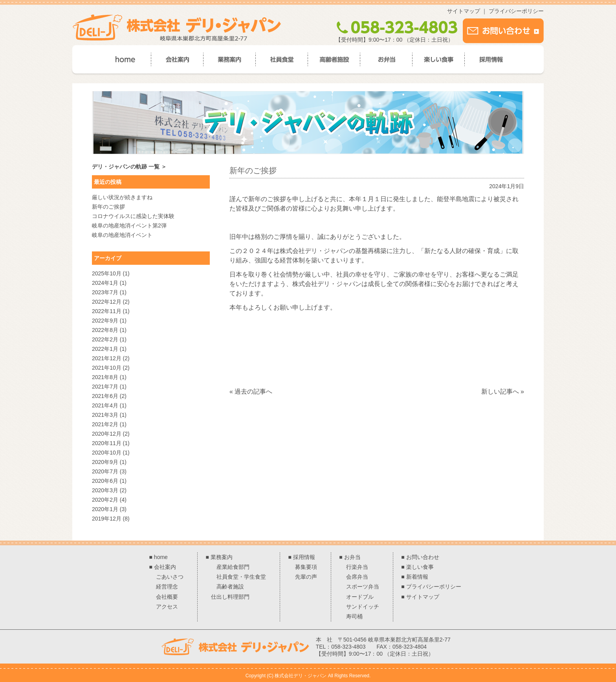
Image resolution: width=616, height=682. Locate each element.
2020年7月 (105, 471)
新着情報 (417, 577)
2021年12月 (107, 358)
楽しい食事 (420, 567)
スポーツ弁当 (363, 587)
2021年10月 (107, 368)
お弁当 (352, 557)
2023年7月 (105, 292)
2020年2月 (105, 500)
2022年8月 (105, 330)
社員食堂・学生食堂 (241, 577)
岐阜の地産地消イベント (122, 235)
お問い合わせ (423, 557)
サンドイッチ (363, 607)
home (161, 557)
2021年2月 (105, 424)
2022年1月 (105, 349)
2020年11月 (107, 443)
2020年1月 (105, 509)
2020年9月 (105, 462)
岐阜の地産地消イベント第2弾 (129, 225)
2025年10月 (107, 273)
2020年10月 (107, 453)
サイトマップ (464, 11)
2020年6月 (105, 481)
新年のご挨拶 (108, 207)
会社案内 (165, 567)
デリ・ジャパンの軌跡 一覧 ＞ (129, 167)
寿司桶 (354, 616)
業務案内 (222, 557)
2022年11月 (107, 311)
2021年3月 (105, 415)
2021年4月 (105, 405)
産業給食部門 (233, 567)
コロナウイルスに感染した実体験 (133, 216)
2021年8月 (105, 377)
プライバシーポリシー (516, 11)
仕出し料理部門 (230, 597)
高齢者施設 (230, 587)
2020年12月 (107, 434)
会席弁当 (357, 577)
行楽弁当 (357, 567)
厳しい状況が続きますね (122, 197)
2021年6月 (105, 396)
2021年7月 (105, 387)
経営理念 (167, 587)
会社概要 (167, 597)
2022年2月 (105, 339)
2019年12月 (107, 519)
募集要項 (306, 567)
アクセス (167, 607)
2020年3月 (105, 490)
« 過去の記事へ (251, 391)
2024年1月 (105, 283)
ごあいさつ (170, 577)
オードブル (360, 597)
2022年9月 (105, 321)
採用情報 (304, 557)
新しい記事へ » (503, 391)
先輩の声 (306, 577)
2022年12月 (107, 302)
